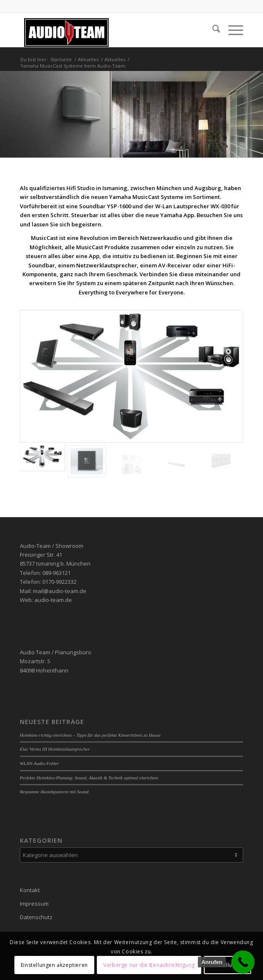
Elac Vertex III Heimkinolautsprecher (55, 749)
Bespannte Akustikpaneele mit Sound (54, 792)
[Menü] (231, 30)
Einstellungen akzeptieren (54, 965)
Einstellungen (227, 965)
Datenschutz (36, 917)
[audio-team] (109, 30)
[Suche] (212, 30)
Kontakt (30, 890)
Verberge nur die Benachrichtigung (149, 965)
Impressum (34, 904)
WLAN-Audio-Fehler (40, 763)
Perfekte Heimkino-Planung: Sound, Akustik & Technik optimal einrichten (89, 778)
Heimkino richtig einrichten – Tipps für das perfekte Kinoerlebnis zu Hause (90, 735)
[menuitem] (212, 30)
